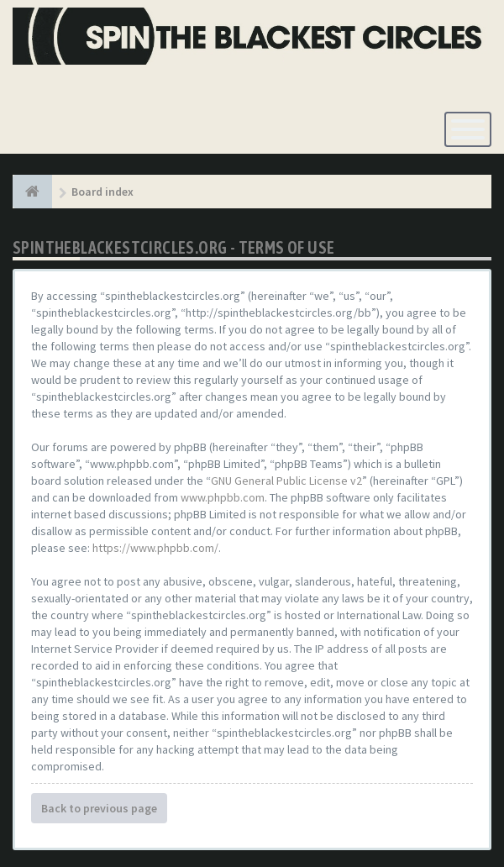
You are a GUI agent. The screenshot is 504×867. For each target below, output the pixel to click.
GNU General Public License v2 (286, 481)
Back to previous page (99, 808)
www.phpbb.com (223, 497)
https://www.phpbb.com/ (155, 548)
